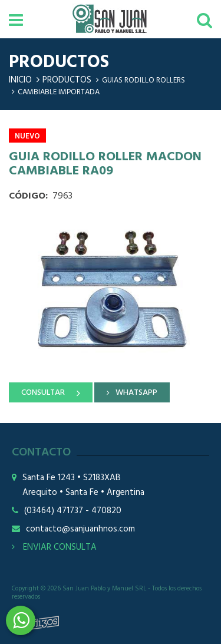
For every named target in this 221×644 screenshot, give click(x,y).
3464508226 (21, 620)
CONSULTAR (43, 393)
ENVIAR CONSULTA (54, 547)
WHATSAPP (136, 393)
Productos (67, 80)
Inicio (20, 80)
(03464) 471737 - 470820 (73, 511)
